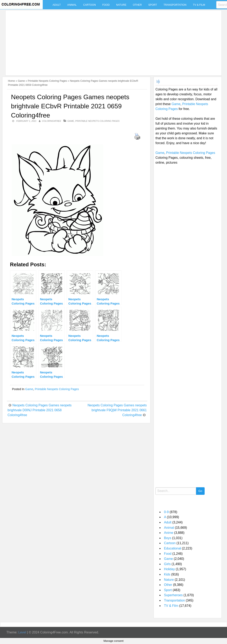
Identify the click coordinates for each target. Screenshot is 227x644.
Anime (169, 533)
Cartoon (89, 5)
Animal (72, 5)
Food (106, 5)
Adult (57, 5)
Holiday (169, 569)
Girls (167, 564)
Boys (168, 538)
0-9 (166, 512)
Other (137, 5)
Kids (167, 574)
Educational (172, 548)
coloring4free (51, 121)
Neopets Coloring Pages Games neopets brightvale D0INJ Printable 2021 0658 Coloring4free (40, 410)
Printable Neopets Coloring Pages (47, 81)
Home (11, 81)
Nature (121, 5)
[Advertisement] (112, 40)
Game (21, 81)
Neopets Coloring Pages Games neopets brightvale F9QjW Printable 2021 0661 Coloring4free (117, 410)
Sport (153, 5)
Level (22, 632)
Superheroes (173, 595)
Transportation (175, 5)
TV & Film (199, 5)
